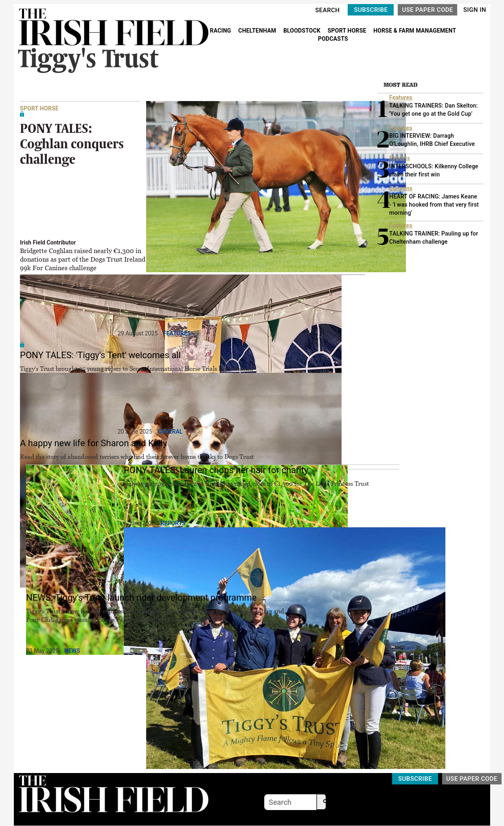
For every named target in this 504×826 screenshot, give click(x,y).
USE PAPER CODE (427, 10)
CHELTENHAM (258, 31)
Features (177, 333)
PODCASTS (333, 39)
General (170, 432)
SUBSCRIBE (371, 10)
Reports (173, 523)
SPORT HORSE (348, 31)
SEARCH (327, 10)
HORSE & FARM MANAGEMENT (415, 31)
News (72, 651)
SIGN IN (475, 10)
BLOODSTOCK (303, 31)
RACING (221, 31)
